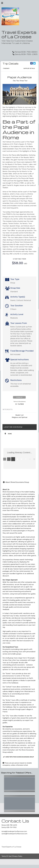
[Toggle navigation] (2, 4)
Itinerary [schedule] (6, 68)
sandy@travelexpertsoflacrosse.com (14, 834)
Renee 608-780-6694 (9, 825)
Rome (10, 434)
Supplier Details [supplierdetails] (29, 68)
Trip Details (10, 64)
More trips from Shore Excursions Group (18, 757)
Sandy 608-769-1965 (9, 827)
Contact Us (19, 397)
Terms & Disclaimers (20, 402)
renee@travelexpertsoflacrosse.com (14, 831)
